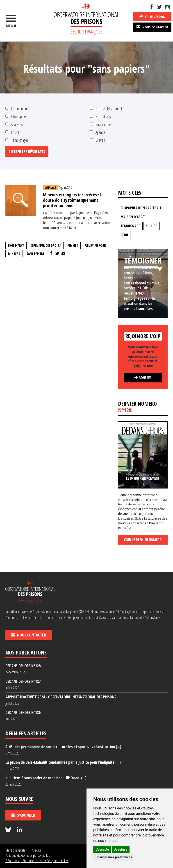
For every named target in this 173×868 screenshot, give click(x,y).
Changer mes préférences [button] (114, 857)
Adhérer (143, 378)
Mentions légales (16, 850)
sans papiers (35, 253)
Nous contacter (152, 27)
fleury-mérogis (96, 245)
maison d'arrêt (133, 217)
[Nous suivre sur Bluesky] (9, 830)
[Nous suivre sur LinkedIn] (19, 830)
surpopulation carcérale (141, 208)
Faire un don (152, 16)
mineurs (14, 253)
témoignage (130, 226)
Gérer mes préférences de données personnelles (37, 861)
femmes (73, 245)
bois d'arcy (16, 245)
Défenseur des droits (46, 245)
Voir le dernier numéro (143, 540)
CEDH (124, 235)
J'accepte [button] (102, 850)
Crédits (36, 850)
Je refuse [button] (121, 850)
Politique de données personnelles (28, 855)
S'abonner (23, 815)
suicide (151, 226)
